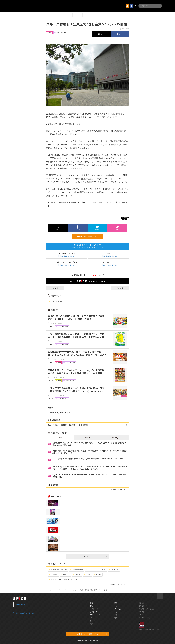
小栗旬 (77, 575)
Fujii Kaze (113, 570)
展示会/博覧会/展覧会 (58, 570)
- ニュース (117, 606)
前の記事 (53, 288)
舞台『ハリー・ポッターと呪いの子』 (64, 580)
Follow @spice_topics (67, 256)
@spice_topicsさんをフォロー (24, 613)
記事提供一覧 (143, 606)
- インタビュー (118, 609)
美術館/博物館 (77, 570)
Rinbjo (98, 575)
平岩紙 (87, 575)
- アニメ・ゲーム (95, 615)
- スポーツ (93, 621)
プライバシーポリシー (146, 618)
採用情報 (142, 612)
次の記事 (122, 288)
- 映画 (91, 624)
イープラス (51, 590)
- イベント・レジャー (96, 609)
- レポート (117, 612)
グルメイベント (56, 301)
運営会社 (142, 603)
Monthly (115, 438)
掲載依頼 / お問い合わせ (146, 609)
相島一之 (65, 575)
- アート (92, 618)
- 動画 (116, 603)
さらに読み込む (94, 556)
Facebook (21, 604)
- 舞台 (91, 606)
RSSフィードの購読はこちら (89, 237)
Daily (60, 438)
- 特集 (116, 618)
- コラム (116, 615)
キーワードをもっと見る (118, 585)
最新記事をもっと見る (119, 490)
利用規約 (142, 615)
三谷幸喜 (53, 575)
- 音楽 (91, 603)
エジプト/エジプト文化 (96, 570)
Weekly (87, 438)
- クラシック (93, 612)
